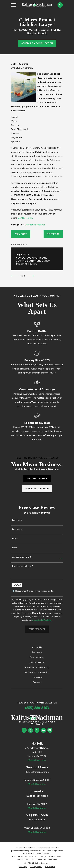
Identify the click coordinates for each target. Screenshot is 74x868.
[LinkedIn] (43, 730)
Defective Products (35, 225)
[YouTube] (50, 730)
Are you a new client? (22, 557)
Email (15, 548)
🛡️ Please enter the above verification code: (33, 591)
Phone (15, 538)
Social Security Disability (37, 667)
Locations (37, 677)
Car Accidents (37, 662)
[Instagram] (31, 730)
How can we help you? (23, 566)
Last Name (17, 529)
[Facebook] (24, 730)
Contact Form (25, 218)
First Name (17, 520)
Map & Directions (37, 760)
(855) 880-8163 (37, 708)
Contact (37, 682)
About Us (37, 647)
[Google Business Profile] (37, 730)
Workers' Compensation (37, 672)
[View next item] (31, 276)
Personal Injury (37, 657)
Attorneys (37, 652)
